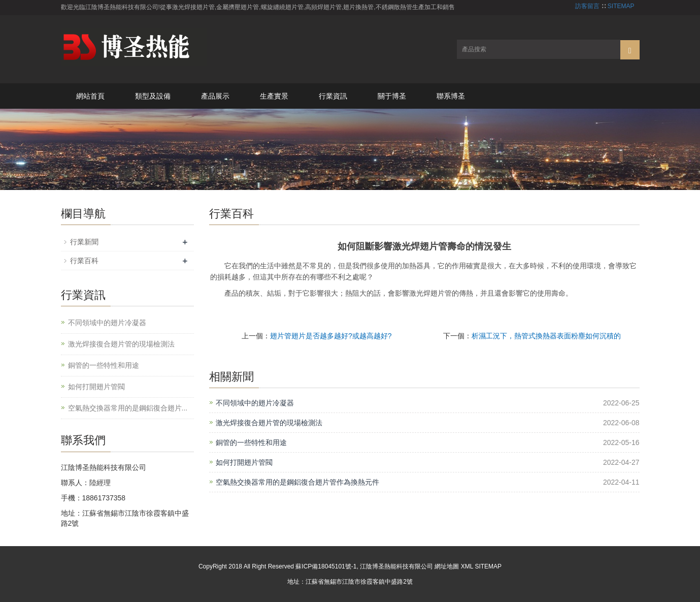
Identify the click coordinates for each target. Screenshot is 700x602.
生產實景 (274, 96)
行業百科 (84, 261)
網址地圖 (447, 566)
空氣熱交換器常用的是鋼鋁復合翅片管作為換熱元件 (297, 482)
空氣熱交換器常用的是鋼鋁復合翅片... (128, 408)
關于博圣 (392, 96)
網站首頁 (90, 96)
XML (467, 566)
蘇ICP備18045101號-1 (326, 566)
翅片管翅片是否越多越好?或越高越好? (331, 336)
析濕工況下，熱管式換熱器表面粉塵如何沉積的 (546, 336)
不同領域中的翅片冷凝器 (255, 403)
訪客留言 (587, 6)
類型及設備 (153, 96)
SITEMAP (621, 6)
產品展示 (215, 96)
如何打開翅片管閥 (244, 462)
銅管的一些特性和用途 (251, 442)
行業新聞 (84, 242)
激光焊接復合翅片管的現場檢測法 (269, 423)
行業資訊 (333, 96)
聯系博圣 (451, 96)
